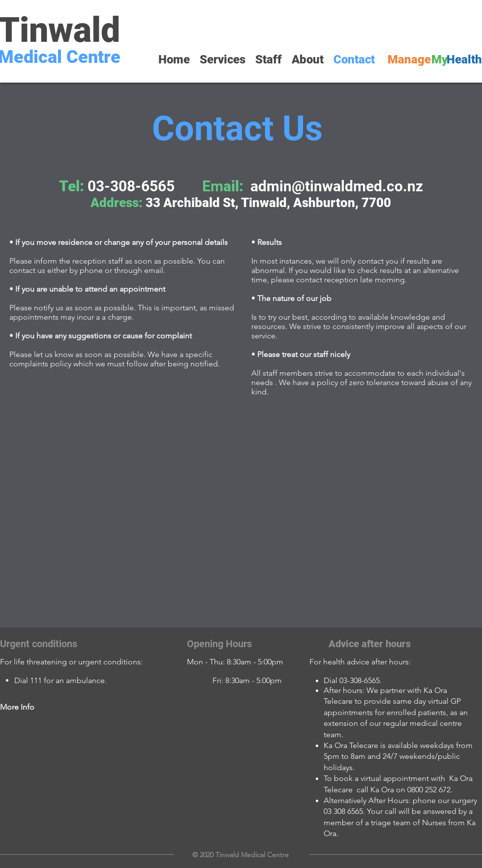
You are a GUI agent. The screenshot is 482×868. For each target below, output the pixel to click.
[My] (439, 60)
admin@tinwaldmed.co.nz (337, 186)
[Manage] (409, 60)
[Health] (464, 60)
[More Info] (35, 707)
